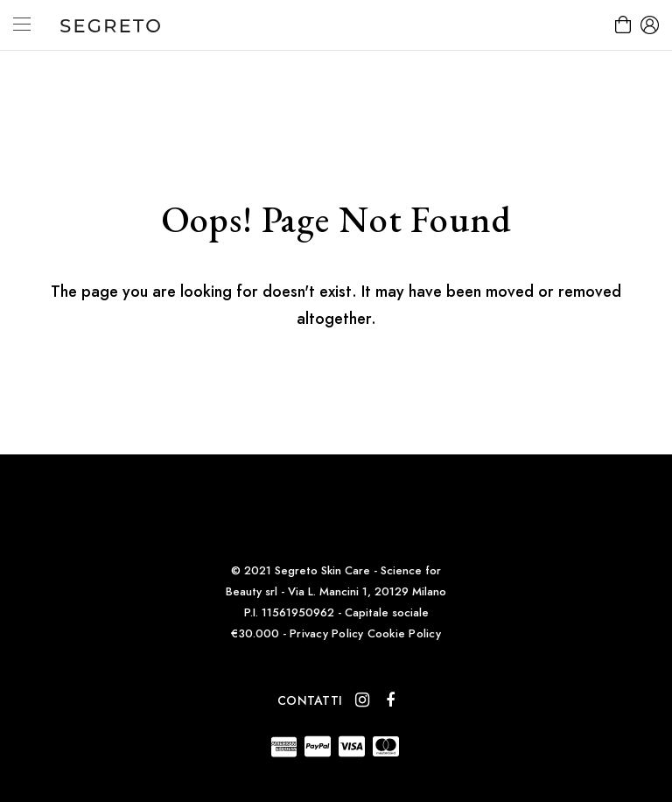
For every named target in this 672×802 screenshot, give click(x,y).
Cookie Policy (404, 633)
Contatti (310, 700)
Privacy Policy (327, 633)
